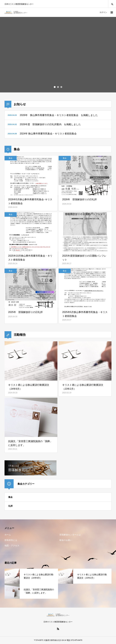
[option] (58, 55)
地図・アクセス (12, 546)
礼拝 (10, 506)
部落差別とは (11, 540)
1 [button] (55, 87)
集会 (10, 497)
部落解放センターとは (70, 535)
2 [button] (58, 87)
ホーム (8, 535)
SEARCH (112, 4)
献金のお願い (66, 540)
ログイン (103, 12)
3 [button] (61, 87)
